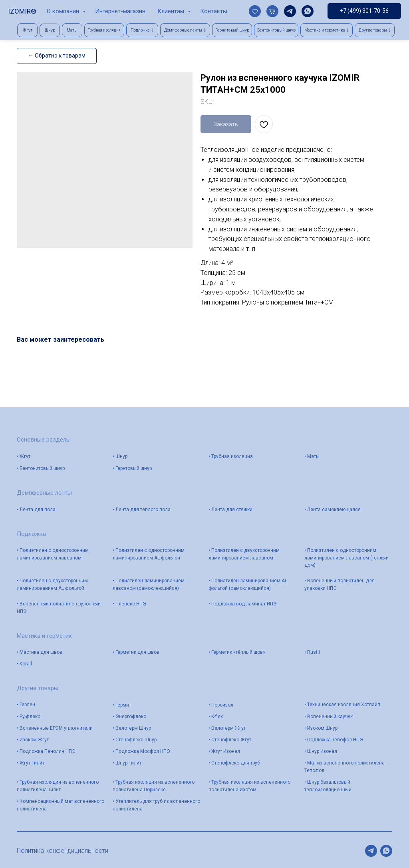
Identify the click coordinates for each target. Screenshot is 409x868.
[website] (255, 11)
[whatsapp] (308, 11)
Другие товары (38, 688)
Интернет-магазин (120, 11)
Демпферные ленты (44, 493)
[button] (142, 30)
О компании (64, 11)
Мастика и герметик (44, 636)
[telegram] (290, 11)
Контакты (214, 11)
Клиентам (172, 11)
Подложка (31, 534)
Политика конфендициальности (63, 851)
